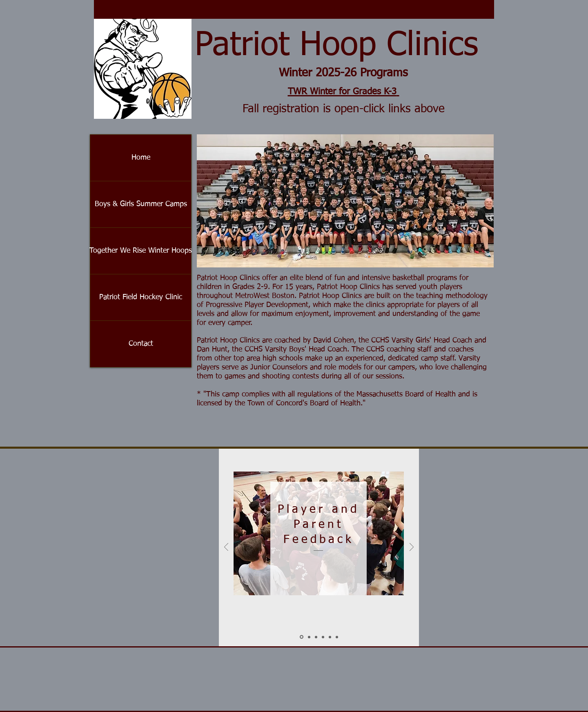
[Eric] (330, 637)
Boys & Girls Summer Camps (141, 204)
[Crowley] (316, 637)
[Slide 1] (302, 637)
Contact (141, 344)
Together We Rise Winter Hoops (141, 251)
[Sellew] (309, 637)
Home (141, 158)
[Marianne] (323, 637)
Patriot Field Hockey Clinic (141, 297)
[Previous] (226, 548)
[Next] (412, 548)
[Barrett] (337, 637)
